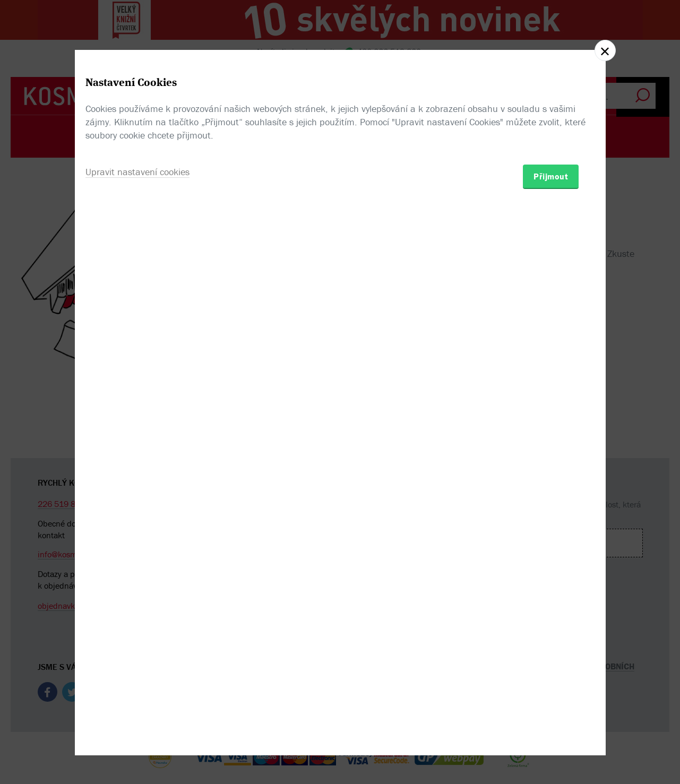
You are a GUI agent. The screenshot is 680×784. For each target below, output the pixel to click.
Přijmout (551, 454)
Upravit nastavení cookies (137, 449)
